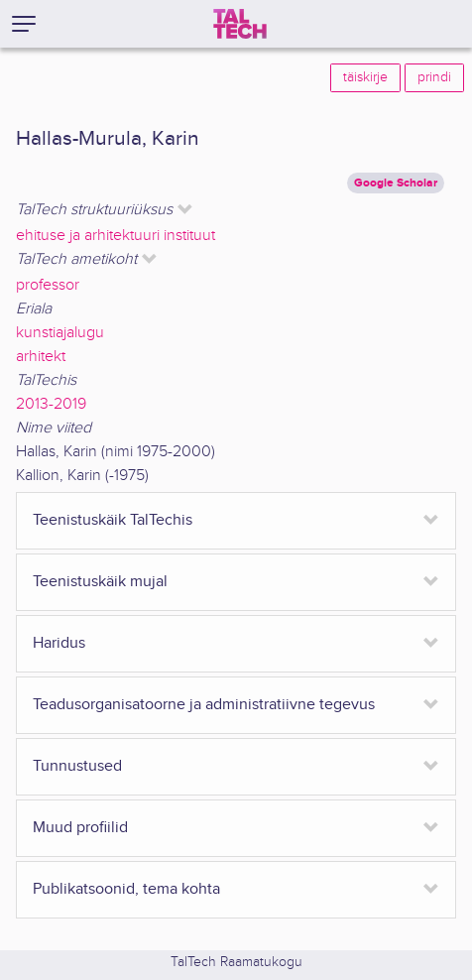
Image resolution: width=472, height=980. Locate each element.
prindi (434, 77)
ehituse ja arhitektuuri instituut (116, 236)
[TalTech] (240, 24)
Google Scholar (396, 183)
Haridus (59, 643)
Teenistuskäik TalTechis (113, 520)
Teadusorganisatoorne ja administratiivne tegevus (204, 705)
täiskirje (365, 77)
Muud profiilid (80, 828)
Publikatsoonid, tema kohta (126, 889)
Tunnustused (77, 766)
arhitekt (41, 357)
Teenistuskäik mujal (100, 582)
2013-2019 (51, 404)
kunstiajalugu (60, 333)
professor (48, 285)
